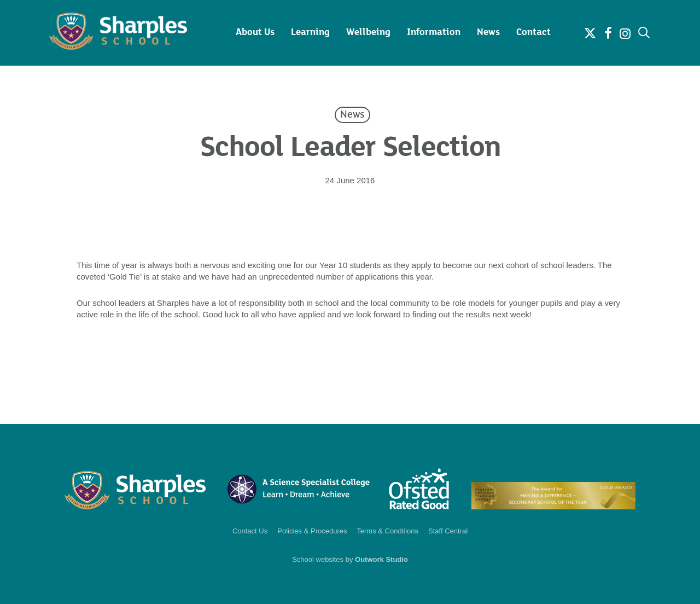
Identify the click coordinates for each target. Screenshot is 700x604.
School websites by (350, 559)
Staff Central (448, 531)
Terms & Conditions (387, 531)
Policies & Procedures (312, 531)
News (352, 115)
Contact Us (250, 531)
